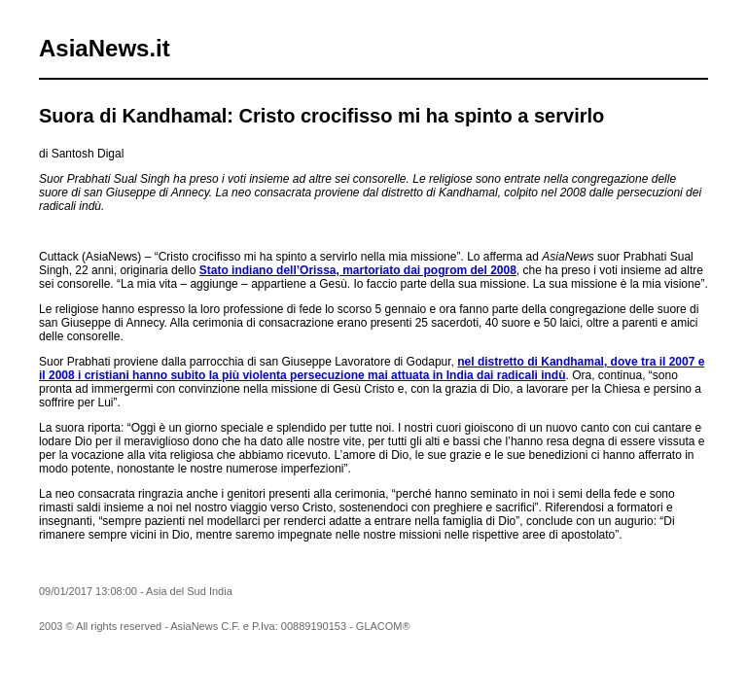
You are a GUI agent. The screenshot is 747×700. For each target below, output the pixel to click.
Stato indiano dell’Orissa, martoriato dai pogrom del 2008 (358, 270)
